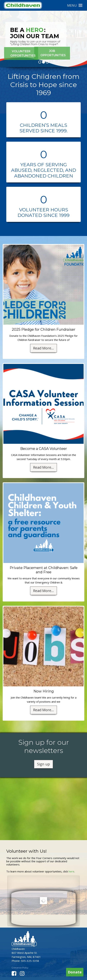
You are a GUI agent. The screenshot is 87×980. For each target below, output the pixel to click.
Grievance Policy (20, 968)
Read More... (43, 348)
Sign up (43, 764)
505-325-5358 (30, 961)
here (71, 871)
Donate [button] (75, 972)
